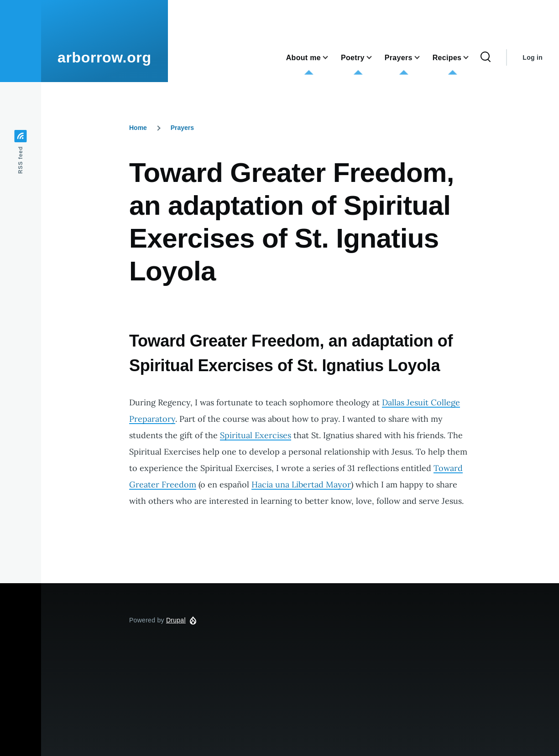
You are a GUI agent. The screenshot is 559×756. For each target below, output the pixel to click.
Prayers (182, 128)
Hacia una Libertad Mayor (301, 484)
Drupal (176, 620)
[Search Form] (486, 57)
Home (138, 128)
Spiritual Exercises (256, 435)
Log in (533, 57)
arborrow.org (104, 57)
